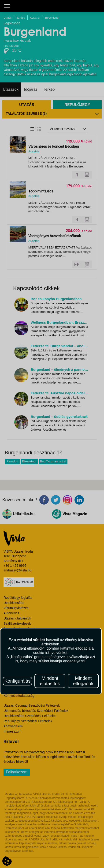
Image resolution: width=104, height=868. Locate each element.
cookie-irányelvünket (50, 653)
